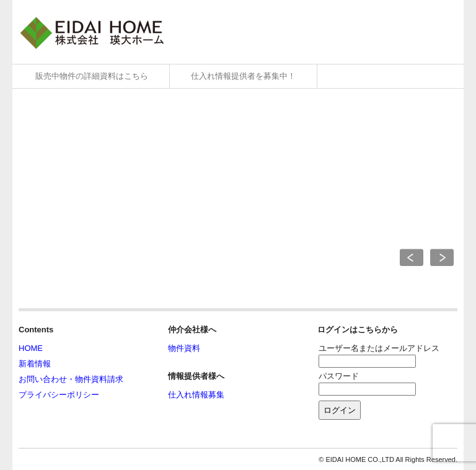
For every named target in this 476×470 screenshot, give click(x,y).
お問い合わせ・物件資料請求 (71, 379)
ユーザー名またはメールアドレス (379, 348)
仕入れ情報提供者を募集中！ (243, 76)
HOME (31, 348)
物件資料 (184, 348)
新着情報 (35, 364)
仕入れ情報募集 (196, 395)
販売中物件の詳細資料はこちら (92, 76)
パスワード (339, 376)
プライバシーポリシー (59, 395)
